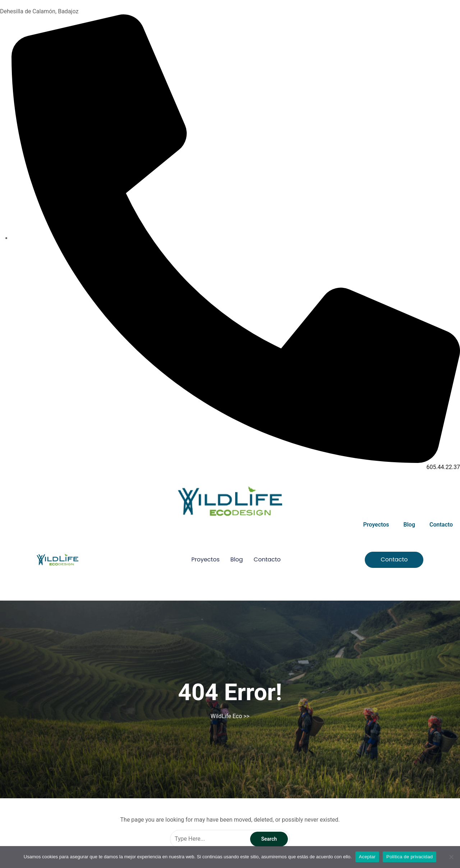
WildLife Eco (226, 716)
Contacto (441, 525)
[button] (394, 560)
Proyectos (376, 525)
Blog (409, 525)
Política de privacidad (410, 857)
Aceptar (367, 857)
